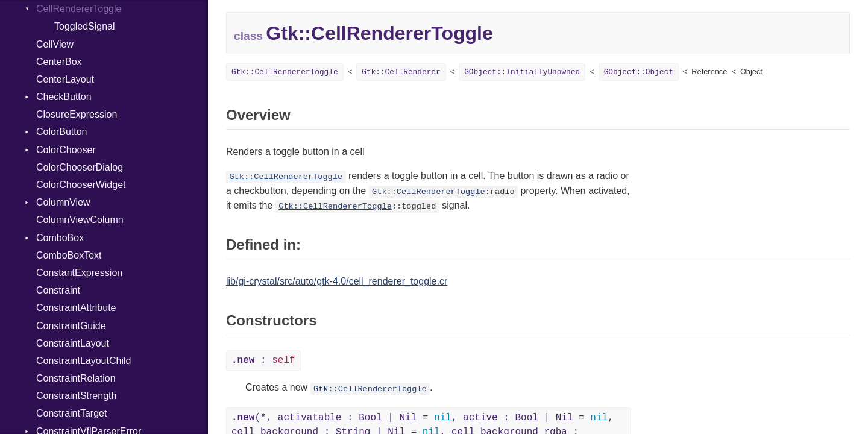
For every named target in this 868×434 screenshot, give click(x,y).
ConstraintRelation (76, 378)
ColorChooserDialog (80, 167)
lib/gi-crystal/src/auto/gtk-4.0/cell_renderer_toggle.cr (337, 281)
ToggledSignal (85, 26)
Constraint (58, 290)
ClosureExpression (77, 114)
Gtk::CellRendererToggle (285, 72)
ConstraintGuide (71, 326)
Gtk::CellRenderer (401, 72)
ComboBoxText (69, 255)
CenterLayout (65, 79)
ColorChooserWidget (81, 185)
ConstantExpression (79, 273)
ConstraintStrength (76, 396)
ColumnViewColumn (80, 220)
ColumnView (63, 202)
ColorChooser (66, 150)
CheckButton (64, 97)
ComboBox (60, 238)
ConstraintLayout (73, 343)
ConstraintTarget (71, 413)
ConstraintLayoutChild (83, 361)
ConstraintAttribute (76, 308)
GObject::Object (639, 72)
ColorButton (62, 132)
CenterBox (59, 62)
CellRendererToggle (79, 9)
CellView (55, 44)
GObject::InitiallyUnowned (522, 72)
